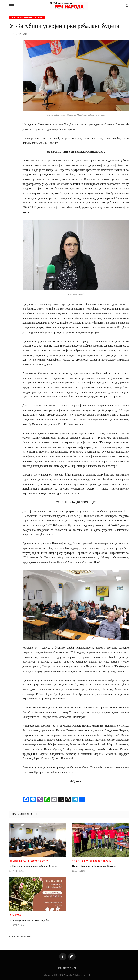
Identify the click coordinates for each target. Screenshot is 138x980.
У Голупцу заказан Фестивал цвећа (29, 920)
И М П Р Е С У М (67, 968)
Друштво (15, 915)
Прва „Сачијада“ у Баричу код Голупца (94, 866)
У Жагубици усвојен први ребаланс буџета (33, 866)
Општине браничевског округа (27, 18)
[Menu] (12, 6)
